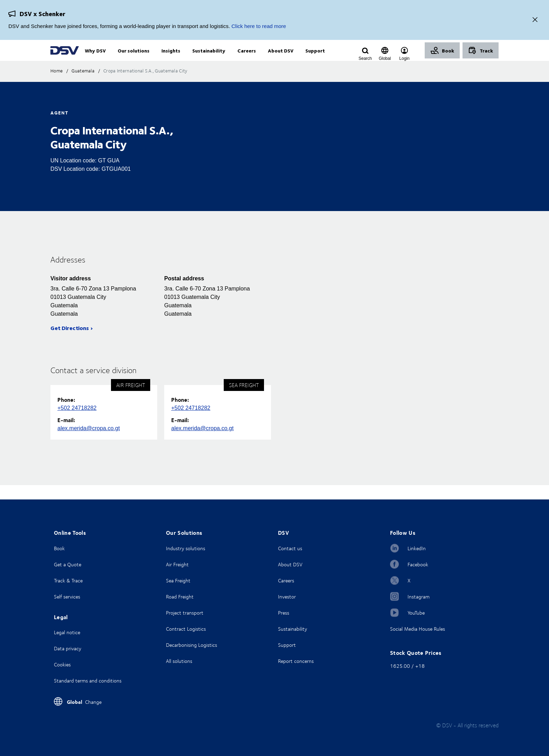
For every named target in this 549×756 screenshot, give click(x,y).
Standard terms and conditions (88, 681)
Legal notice (67, 632)
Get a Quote (68, 564)
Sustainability (293, 629)
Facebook (418, 564)
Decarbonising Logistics (192, 645)
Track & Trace (68, 580)
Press (284, 613)
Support (287, 645)
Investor (287, 597)
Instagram (419, 597)
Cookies (62, 664)
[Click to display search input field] (365, 58)
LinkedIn (417, 548)
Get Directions (70, 342)
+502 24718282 (77, 422)
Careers (286, 580)
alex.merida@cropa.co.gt (89, 443)
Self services (67, 597)
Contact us (290, 548)
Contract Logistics (186, 629)
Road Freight (180, 597)
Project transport (185, 613)
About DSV (290, 564)
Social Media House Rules (418, 629)
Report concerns (296, 661)
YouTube (416, 613)
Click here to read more (259, 26)
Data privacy (68, 648)
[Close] (535, 20)
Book (59, 548)
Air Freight (177, 564)
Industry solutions (186, 548)
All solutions (179, 661)
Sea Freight (178, 580)
